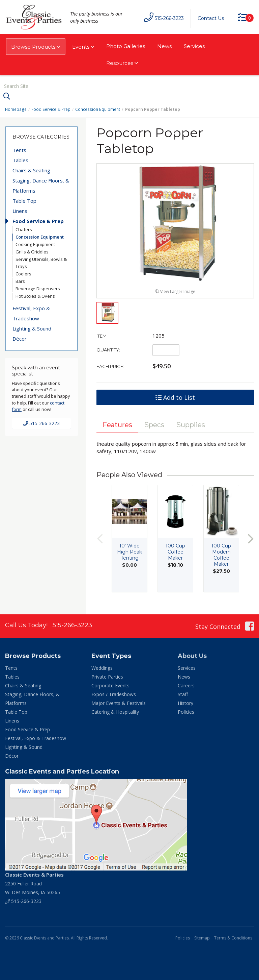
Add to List (175, 398)
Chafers (24, 229)
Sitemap (202, 938)
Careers (186, 686)
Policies (186, 712)
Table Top (24, 201)
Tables (20, 160)
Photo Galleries (126, 46)
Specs (154, 425)
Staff (183, 695)
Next (251, 539)
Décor (20, 339)
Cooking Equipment (35, 244)
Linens (20, 211)
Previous (100, 539)
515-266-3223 (41, 423)
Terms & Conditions (233, 938)
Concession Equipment (97, 109)
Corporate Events (110, 686)
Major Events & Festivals (119, 703)
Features (117, 425)
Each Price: (110, 367)
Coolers (23, 274)
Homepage (16, 109)
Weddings (102, 668)
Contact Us (211, 18)
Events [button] (83, 47)
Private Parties (107, 677)
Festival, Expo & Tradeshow (31, 313)
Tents (19, 150)
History (185, 703)
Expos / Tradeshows (114, 695)
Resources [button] (122, 63)
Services (194, 46)
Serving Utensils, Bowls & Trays (41, 263)
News (164, 46)
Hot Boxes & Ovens (35, 296)
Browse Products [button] (36, 47)
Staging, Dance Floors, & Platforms (41, 186)
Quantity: (108, 350)
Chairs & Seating (31, 170)
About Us (192, 656)
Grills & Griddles (32, 252)
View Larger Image (175, 292)
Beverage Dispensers (38, 289)
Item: (102, 336)
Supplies (191, 425)
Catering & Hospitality (115, 712)
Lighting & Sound (32, 328)
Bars (20, 281)
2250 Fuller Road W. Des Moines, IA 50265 (34, 884)
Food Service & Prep (51, 109)
